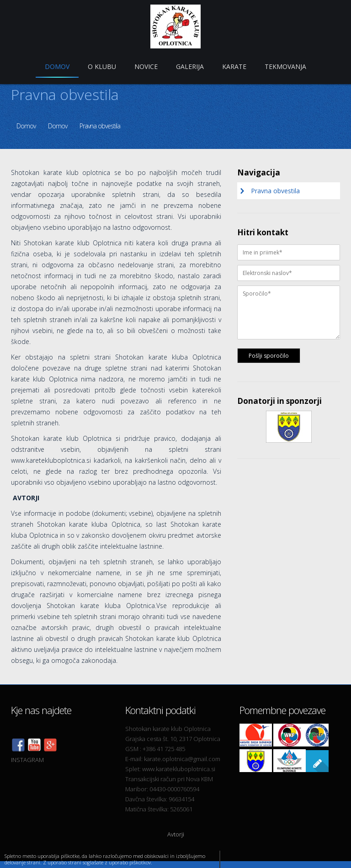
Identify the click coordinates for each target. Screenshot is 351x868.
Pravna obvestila (100, 126)
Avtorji (176, 834)
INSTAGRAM (27, 760)
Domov (26, 126)
